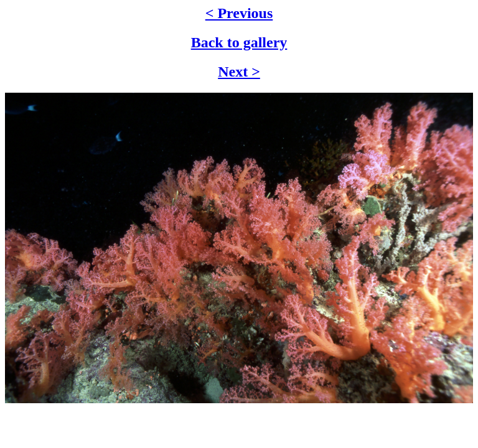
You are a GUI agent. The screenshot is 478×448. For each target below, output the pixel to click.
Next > (239, 72)
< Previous (239, 13)
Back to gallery (239, 42)
